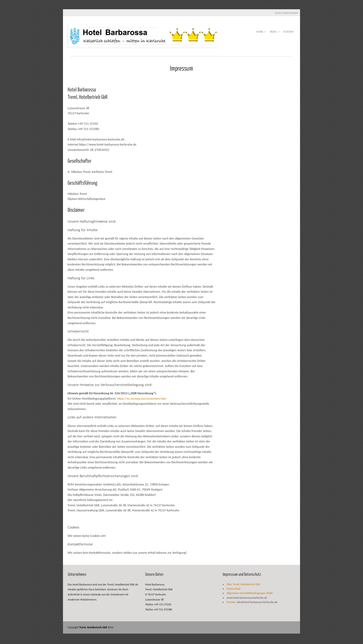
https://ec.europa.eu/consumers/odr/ (142, 399)
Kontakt (294, 13)
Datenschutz (234, 589)
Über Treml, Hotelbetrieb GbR (243, 584)
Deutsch (279, 13)
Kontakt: (231, 602)
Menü (273, 33)
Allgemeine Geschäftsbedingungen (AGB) (250, 593)
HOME (260, 33)
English (286, 13)
